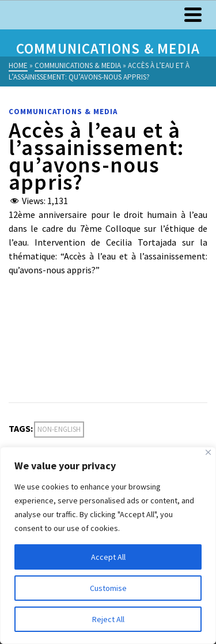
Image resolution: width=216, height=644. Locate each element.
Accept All (108, 557)
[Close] (208, 452)
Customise (108, 588)
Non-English (59, 429)
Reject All (108, 619)
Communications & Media (63, 112)
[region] (108, 545)
